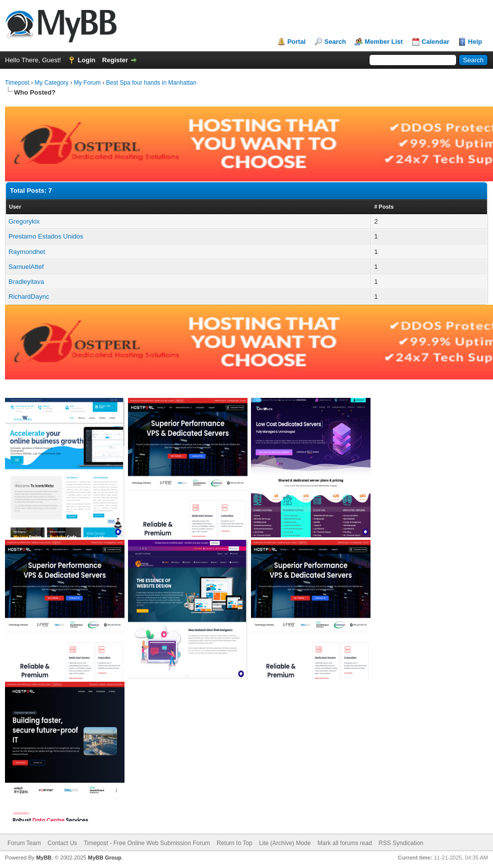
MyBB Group (104, 858)
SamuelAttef (26, 267)
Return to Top (235, 843)
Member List (384, 42)
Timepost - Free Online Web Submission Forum (147, 843)
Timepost (17, 83)
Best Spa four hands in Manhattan (151, 83)
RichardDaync (29, 297)
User (15, 207)
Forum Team (24, 843)
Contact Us (62, 843)
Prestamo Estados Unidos (46, 236)
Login (86, 60)
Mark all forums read (345, 843)
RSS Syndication (401, 843)
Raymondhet (27, 252)
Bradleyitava (26, 282)
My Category (52, 83)
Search (335, 42)
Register (115, 60)
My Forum (87, 83)
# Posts (384, 207)
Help (475, 42)
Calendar (436, 42)
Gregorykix (24, 221)
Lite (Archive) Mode (285, 843)
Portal (297, 42)
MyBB (44, 858)
